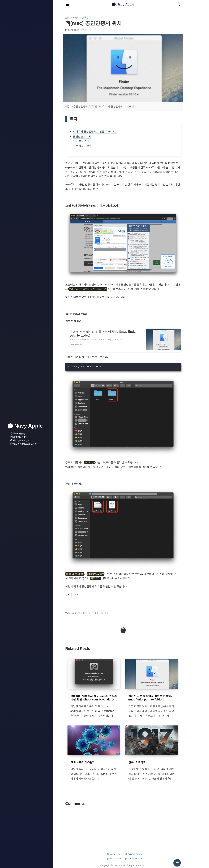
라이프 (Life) (81, 18)
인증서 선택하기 (85, 146)
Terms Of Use (135, 859)
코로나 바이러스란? (82, 762)
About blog (116, 854)
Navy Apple (25, 426)
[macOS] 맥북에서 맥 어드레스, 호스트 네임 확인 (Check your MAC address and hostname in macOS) (94, 699)
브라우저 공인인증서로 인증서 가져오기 (95, 131)
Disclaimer (116, 859)
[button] (177, 863)
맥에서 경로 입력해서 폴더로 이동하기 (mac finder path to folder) (151, 698)
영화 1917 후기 (137, 762)
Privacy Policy (135, 854)
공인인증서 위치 (82, 136)
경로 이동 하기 (84, 141)
